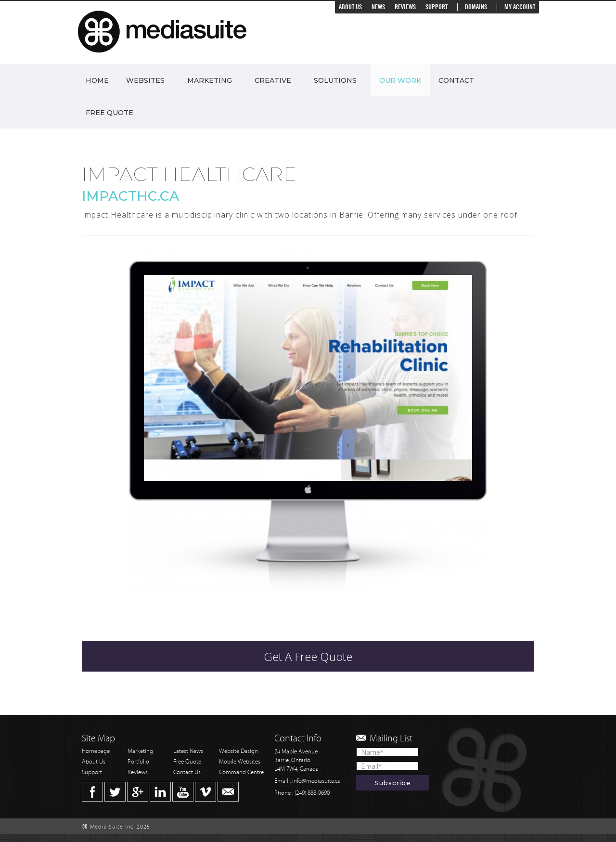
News (378, 7)
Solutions (335, 80)
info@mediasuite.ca (316, 781)
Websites (145, 80)
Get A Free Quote (308, 656)
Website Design (238, 751)
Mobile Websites (240, 762)
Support (436, 7)
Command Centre (241, 772)
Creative (273, 80)
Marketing (210, 80)
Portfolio (138, 762)
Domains (476, 7)
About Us (350, 7)
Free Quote (109, 113)
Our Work (400, 80)
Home (97, 80)
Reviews (405, 7)
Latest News (188, 751)
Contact (456, 80)
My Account (520, 7)
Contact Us (187, 772)
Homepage (96, 751)
